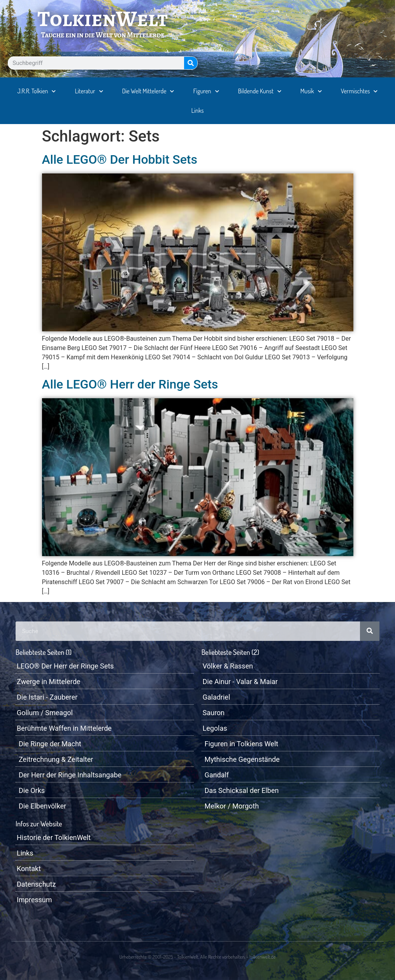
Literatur (89, 91)
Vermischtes (359, 91)
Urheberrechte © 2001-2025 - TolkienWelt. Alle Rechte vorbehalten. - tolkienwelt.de (197, 957)
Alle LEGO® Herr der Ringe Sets (130, 384)
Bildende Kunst (260, 91)
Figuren (206, 91)
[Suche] (191, 63)
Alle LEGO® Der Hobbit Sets (120, 159)
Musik (311, 91)
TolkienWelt (103, 19)
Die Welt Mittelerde (148, 91)
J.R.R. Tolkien (37, 91)
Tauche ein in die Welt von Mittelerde (103, 35)
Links (198, 110)
